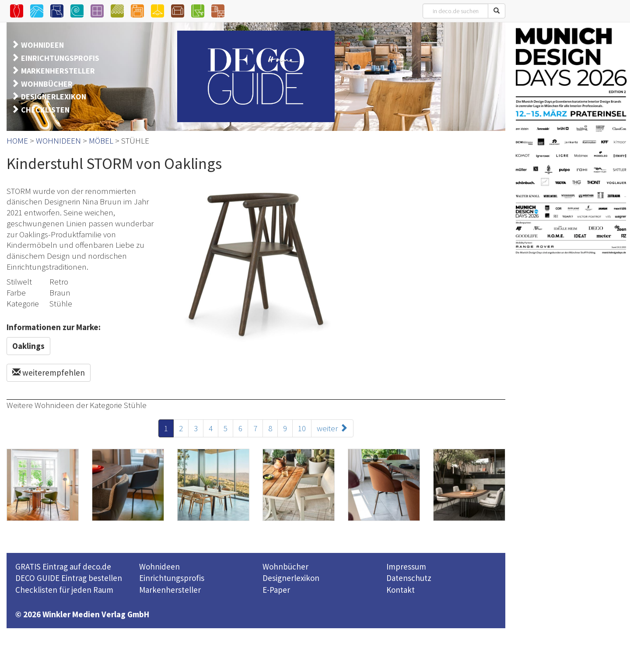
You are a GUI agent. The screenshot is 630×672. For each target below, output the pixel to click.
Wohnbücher (285, 566)
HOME (17, 141)
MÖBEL (101, 141)
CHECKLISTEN (45, 110)
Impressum (406, 566)
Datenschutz (409, 578)
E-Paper (276, 590)
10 (302, 428)
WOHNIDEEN (42, 45)
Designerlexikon (291, 578)
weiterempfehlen (49, 373)
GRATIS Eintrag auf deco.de (63, 566)
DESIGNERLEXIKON (54, 97)
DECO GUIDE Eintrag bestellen (69, 578)
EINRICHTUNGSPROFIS (60, 58)
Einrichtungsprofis (172, 578)
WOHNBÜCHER (47, 84)
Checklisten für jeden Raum (64, 590)
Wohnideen (159, 566)
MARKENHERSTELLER (58, 71)
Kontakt (401, 590)
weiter (332, 428)
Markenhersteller (170, 590)
